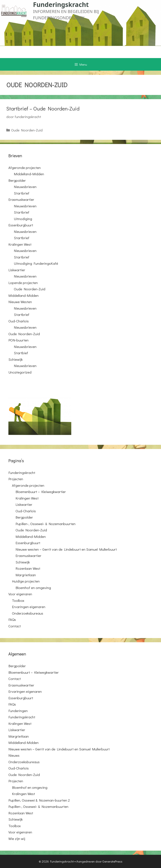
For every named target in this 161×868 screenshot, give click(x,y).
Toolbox (18, 600)
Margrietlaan (26, 575)
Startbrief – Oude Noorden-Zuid (43, 108)
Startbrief (22, 193)
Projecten (16, 479)
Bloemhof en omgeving (33, 588)
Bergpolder (17, 180)
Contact (15, 626)
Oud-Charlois (19, 321)
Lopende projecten (23, 283)
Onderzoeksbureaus (28, 613)
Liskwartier (17, 270)
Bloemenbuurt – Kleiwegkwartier (41, 492)
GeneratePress (112, 861)
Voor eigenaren (20, 594)
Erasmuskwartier (21, 199)
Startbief (21, 353)
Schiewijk (16, 359)
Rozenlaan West (28, 568)
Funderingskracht (61, 5)
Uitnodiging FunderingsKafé (36, 263)
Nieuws (14, 755)
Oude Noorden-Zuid (27, 130)
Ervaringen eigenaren (29, 607)
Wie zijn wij (17, 839)
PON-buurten (18, 340)
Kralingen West (20, 244)
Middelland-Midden (29, 174)
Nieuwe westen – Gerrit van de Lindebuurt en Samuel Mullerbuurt (66, 549)
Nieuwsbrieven (25, 187)
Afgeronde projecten (25, 168)
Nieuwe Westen (20, 302)
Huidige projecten (26, 581)
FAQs (12, 620)
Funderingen (18, 711)
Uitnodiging (23, 219)
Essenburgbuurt (21, 225)
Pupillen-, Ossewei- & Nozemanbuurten (45, 524)
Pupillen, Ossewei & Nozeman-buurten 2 (39, 800)
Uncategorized (20, 372)
